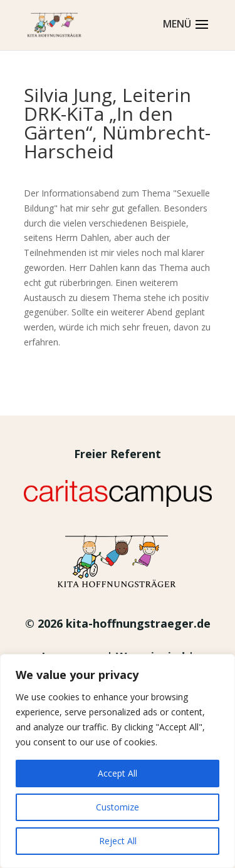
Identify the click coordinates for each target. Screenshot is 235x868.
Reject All (118, 841)
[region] (118, 761)
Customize (118, 807)
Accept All (118, 773)
